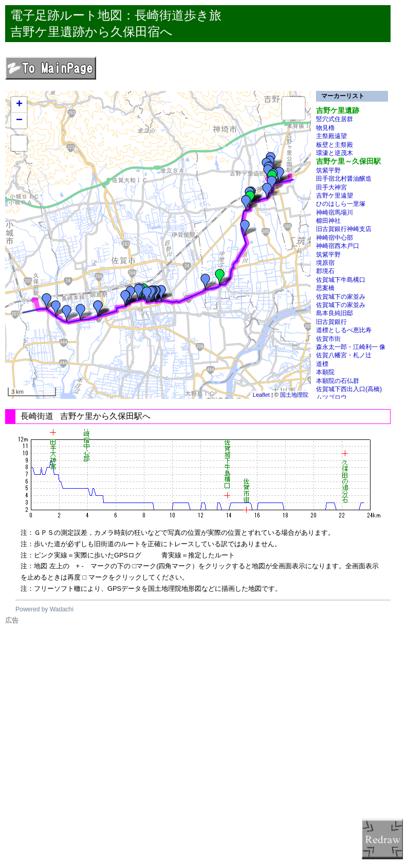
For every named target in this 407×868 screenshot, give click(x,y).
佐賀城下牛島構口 (341, 280)
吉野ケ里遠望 (335, 196)
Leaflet (261, 395)
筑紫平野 (328, 170)
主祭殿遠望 (331, 136)
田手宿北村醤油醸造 (344, 179)
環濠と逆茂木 (335, 153)
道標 (322, 364)
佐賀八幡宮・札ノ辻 (344, 355)
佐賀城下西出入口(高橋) (349, 389)
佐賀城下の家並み (341, 297)
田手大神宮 (331, 187)
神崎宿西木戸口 (338, 246)
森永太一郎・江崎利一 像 (351, 347)
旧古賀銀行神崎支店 (344, 229)
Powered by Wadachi (44, 609)
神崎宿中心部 (335, 238)
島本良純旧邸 (335, 313)
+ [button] (19, 105)
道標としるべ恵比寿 (344, 330)
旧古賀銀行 (331, 322)
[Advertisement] (206, 746)
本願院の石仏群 (338, 381)
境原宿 (325, 263)
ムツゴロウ (331, 397)
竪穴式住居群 (335, 119)
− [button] (19, 121)
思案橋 (325, 288)
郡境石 (325, 271)
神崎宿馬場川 (335, 213)
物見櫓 (325, 128)
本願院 (325, 372)
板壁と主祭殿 (335, 145)
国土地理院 (294, 395)
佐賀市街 (328, 339)
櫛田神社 (328, 221)
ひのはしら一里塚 (341, 204)
